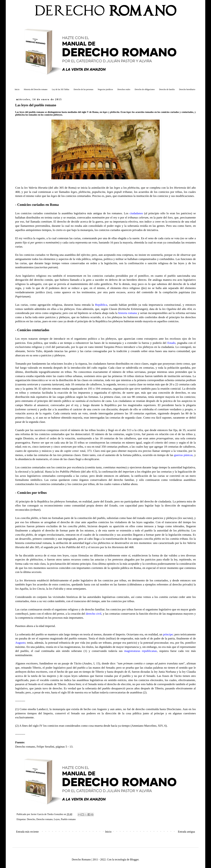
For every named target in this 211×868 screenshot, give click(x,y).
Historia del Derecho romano (36, 89)
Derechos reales (124, 89)
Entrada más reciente (27, 832)
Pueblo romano (68, 819)
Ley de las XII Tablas (61, 89)
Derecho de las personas (84, 89)
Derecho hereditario (187, 89)
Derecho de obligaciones (145, 89)
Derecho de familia (167, 89)
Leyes (57, 819)
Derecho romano (44, 819)
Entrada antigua (186, 832)
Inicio (17, 89)
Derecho (31, 819)
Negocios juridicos (105, 89)
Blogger (134, 859)
